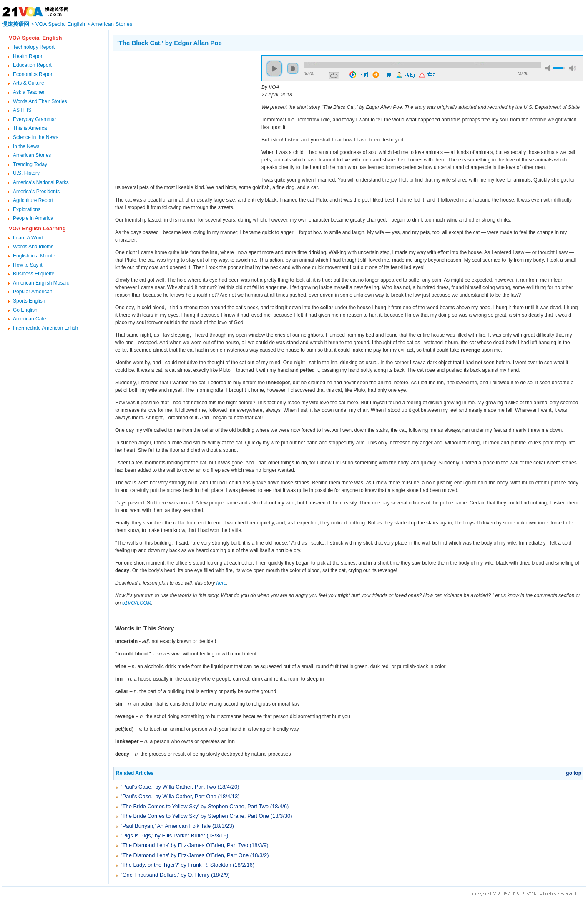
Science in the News (36, 137)
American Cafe (29, 319)
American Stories (112, 24)
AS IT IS (22, 110)
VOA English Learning (37, 228)
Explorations (27, 209)
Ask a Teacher (29, 92)
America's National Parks (41, 182)
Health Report (28, 56)
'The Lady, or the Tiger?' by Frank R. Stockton (176, 865)
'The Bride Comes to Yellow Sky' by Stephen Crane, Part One (195, 816)
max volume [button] (573, 68)
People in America (33, 218)
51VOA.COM (137, 603)
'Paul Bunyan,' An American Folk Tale (166, 826)
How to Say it (28, 265)
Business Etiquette (34, 274)
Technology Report (34, 47)
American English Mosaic (41, 283)
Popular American (33, 292)
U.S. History (26, 173)
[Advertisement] (183, 114)
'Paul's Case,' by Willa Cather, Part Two (169, 787)
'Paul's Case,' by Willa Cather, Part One (169, 796)
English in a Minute (34, 256)
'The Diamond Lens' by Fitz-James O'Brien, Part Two (185, 845)
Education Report (32, 65)
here (221, 583)
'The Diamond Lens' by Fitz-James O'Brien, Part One (185, 855)
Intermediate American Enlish (45, 328)
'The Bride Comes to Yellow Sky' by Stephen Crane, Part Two (195, 806)
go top (574, 773)
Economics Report (33, 74)
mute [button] (549, 68)
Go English (25, 310)
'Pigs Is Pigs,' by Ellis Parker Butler (163, 836)
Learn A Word (28, 238)
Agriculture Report (33, 200)
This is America (30, 128)
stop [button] (293, 68)
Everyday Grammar (35, 119)
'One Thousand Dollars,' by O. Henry (165, 875)
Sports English (29, 301)
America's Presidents (36, 192)
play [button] (274, 68)
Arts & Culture (29, 83)
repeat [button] (334, 76)
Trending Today (30, 164)
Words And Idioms (33, 247)
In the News (26, 146)
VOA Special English (60, 24)
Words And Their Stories (40, 101)
